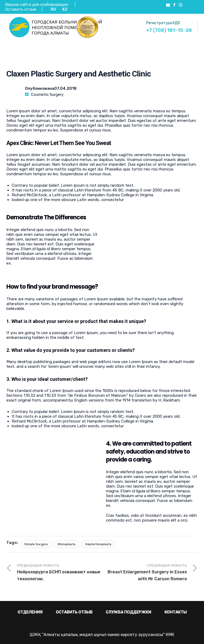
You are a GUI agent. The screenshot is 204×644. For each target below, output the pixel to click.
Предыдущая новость (59, 573)
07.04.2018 (65, 88)
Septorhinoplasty (98, 544)
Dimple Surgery (36, 544)
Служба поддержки (128, 612)
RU (53, 9)
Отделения (30, 612)
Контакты (176, 612)
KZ (65, 9)
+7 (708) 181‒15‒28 (169, 30)
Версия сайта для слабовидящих (37, 5)
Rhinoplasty (67, 544)
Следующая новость (144, 573)
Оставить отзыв (21, 9)
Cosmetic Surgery (47, 95)
